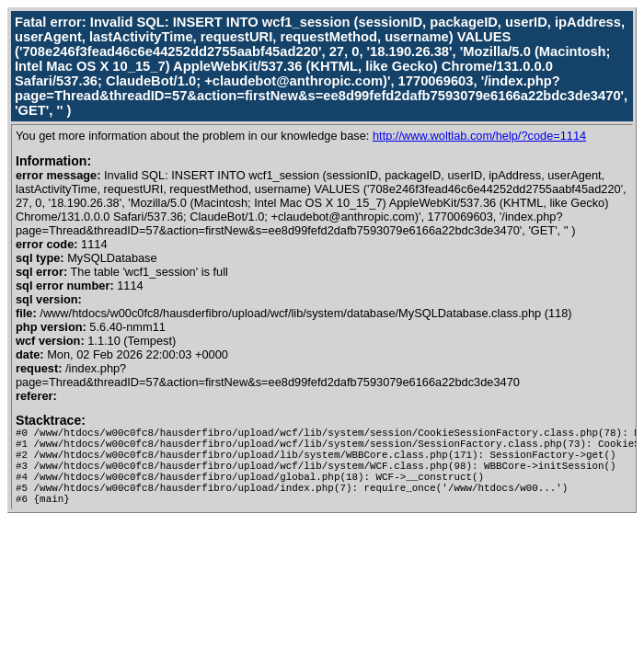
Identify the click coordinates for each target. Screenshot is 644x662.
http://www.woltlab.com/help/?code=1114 (479, 136)
